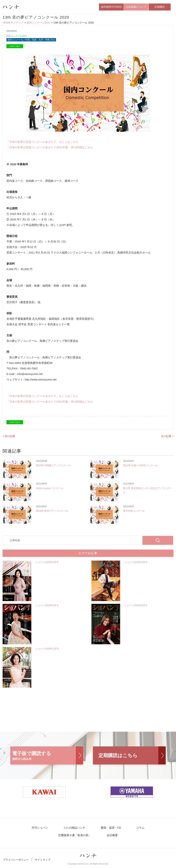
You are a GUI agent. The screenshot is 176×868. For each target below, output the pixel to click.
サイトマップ (43, 862)
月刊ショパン (21, 830)
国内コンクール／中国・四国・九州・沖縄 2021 (33, 41)
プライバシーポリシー (16, 862)
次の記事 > (167, 438)
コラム (113, 830)
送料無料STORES (111, 7)
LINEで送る (15, 48)
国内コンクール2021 (38, 24)
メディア (18, 24)
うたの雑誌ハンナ (53, 830)
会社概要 (88, 838)
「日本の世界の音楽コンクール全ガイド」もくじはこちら (42, 143)
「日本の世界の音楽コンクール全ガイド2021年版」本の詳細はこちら (50, 149)
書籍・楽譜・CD (87, 830)
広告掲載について (136, 7)
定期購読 (160, 7)
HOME (6, 24)
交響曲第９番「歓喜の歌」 (146, 830)
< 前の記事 (9, 438)
